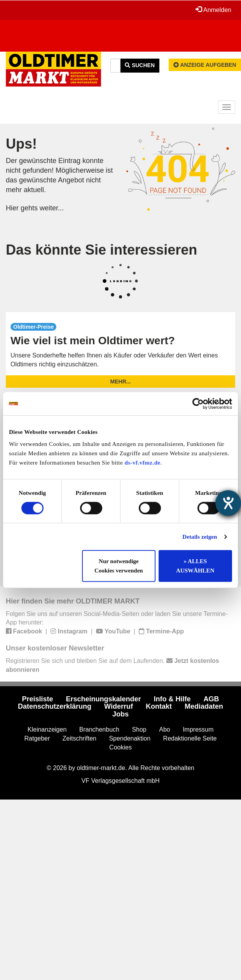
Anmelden (213, 10)
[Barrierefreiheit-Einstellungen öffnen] (228, 503)
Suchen (140, 65)
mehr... (121, 382)
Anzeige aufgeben (205, 65)
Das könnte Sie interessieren (101, 250)
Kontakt (159, 706)
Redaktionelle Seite (190, 738)
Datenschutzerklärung (55, 706)
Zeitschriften (79, 738)
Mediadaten (204, 706)
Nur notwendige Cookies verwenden (119, 566)
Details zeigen (200, 537)
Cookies (120, 747)
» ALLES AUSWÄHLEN (195, 566)
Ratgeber (37, 738)
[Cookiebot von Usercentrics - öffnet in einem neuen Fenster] (198, 404)
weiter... (52, 208)
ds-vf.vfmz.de (142, 463)
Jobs (120, 714)
